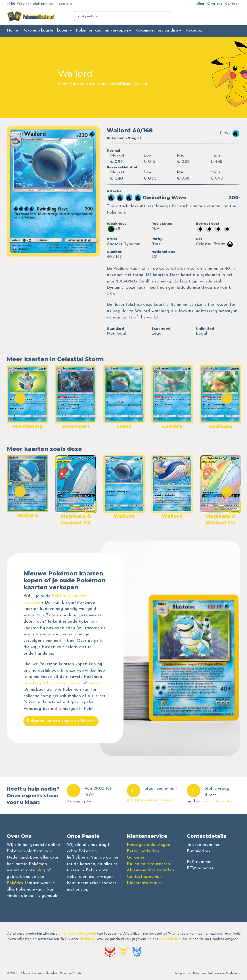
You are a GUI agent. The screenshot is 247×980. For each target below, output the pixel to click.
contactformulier (218, 801)
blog (41, 870)
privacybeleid (170, 939)
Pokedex (194, 31)
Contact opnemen (144, 877)
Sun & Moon (96, 84)
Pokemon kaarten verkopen (102, 31)
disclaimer (88, 939)
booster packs (37, 683)
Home (12, 31)
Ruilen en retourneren (148, 864)
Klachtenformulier (145, 883)
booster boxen (67, 683)
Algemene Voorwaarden (150, 870)
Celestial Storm (119, 84)
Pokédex (15, 883)
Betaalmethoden (143, 851)
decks (94, 683)
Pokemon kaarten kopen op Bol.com (61, 721)
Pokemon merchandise (157, 31)
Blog (200, 4)
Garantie (135, 858)
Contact (232, 4)
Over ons (215, 4)
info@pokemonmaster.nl (151, 800)
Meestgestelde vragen (149, 845)
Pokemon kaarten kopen (45, 31)
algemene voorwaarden (77, 934)
